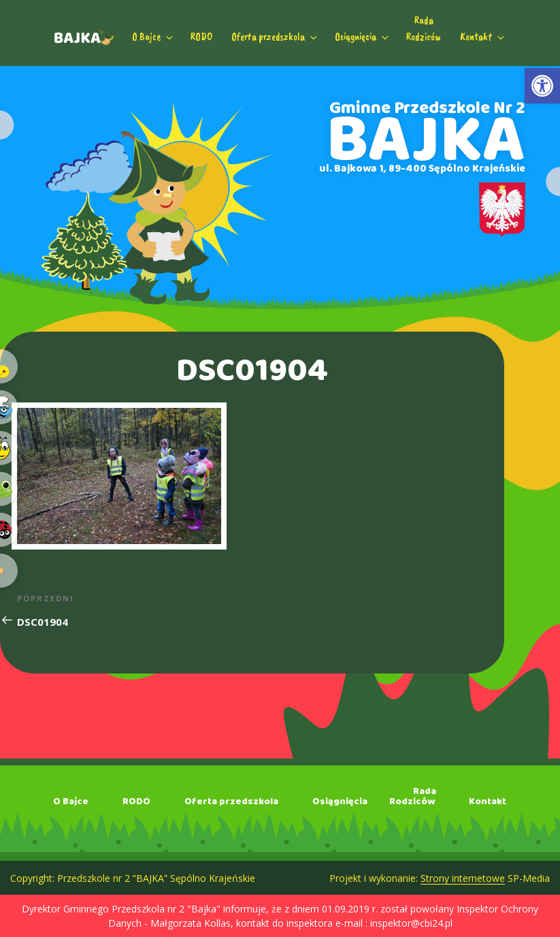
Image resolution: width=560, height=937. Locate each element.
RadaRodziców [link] (424, 29)
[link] (542, 86)
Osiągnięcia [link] (363, 37)
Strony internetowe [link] (463, 878)
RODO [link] (201, 37)
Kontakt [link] (483, 37)
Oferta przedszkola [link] (275, 37)
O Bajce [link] (153, 37)
